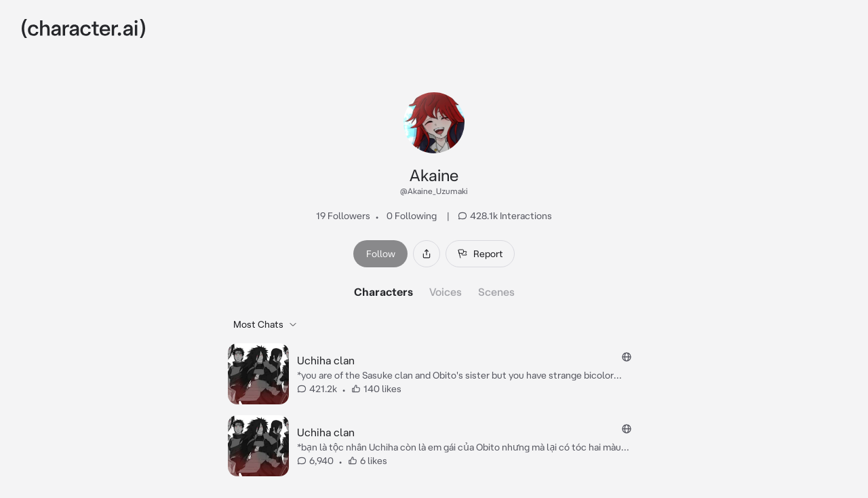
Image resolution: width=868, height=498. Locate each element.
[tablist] (434, 292)
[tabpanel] (434, 396)
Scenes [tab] (496, 292)
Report (480, 254)
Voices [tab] (446, 292)
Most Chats (265, 324)
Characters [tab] (383, 292)
